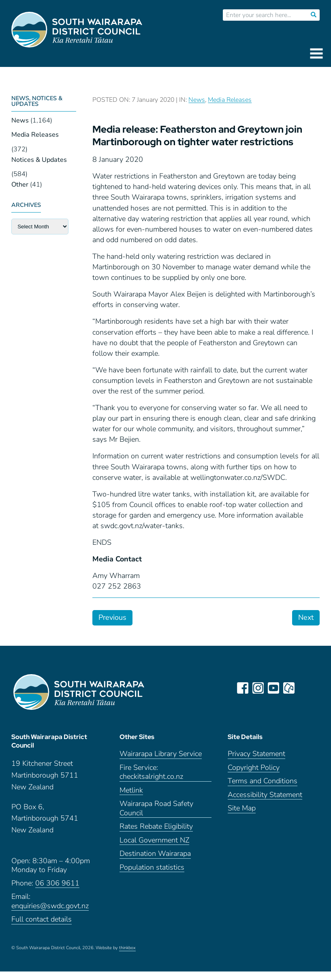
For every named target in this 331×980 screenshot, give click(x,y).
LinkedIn (306, 688)
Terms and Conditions (263, 790)
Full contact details (42, 928)
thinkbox (127, 956)
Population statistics (152, 876)
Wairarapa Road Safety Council (156, 817)
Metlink (131, 798)
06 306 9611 (57, 892)
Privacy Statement (256, 762)
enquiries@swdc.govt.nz (50, 914)
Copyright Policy (254, 776)
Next (306, 617)
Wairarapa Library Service (161, 762)
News (20, 120)
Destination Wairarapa (155, 862)
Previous (112, 617)
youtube (275, 688)
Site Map (242, 817)
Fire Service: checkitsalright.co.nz (151, 780)
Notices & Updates (39, 160)
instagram (260, 688)
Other (20, 185)
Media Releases (35, 135)
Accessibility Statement (265, 803)
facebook (244, 688)
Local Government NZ (154, 848)
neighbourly (290, 688)
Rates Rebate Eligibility (156, 835)
